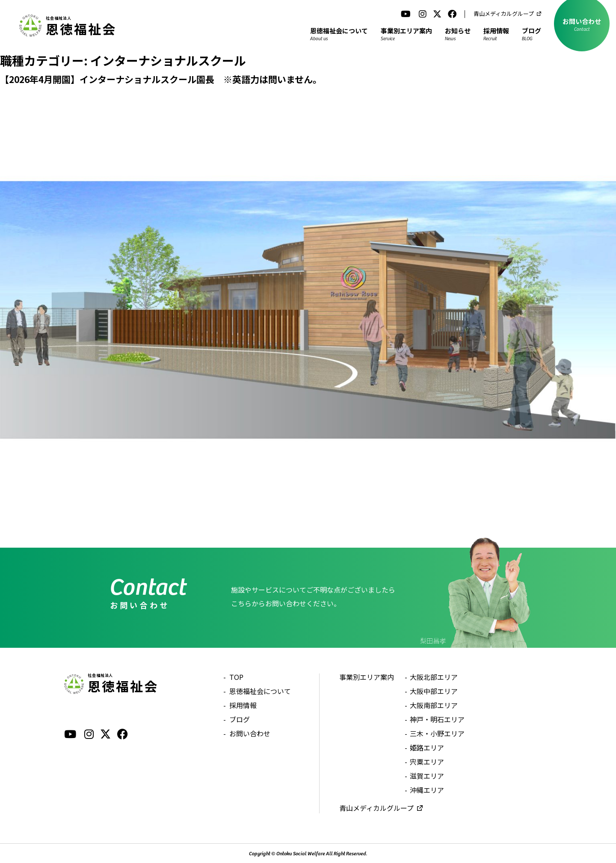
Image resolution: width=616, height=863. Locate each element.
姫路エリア (427, 747)
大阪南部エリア (434, 705)
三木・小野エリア (437, 733)
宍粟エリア (427, 762)
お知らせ (458, 34)
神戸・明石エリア (437, 719)
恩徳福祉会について (339, 34)
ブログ (532, 34)
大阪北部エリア (434, 677)
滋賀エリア (427, 776)
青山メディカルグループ (504, 13)
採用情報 (496, 34)
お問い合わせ (250, 733)
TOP (236, 677)
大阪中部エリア (434, 691)
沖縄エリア (427, 790)
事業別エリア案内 (406, 34)
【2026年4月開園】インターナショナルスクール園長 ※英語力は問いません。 (161, 79)
